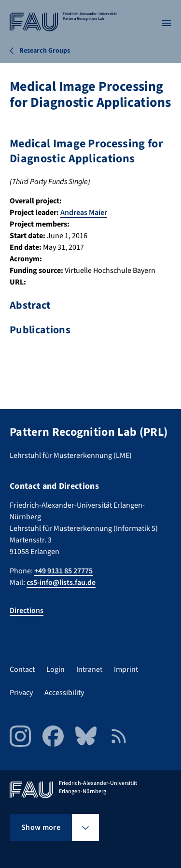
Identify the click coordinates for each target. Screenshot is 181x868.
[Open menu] (167, 23)
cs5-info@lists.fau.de (61, 583)
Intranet (89, 669)
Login (56, 669)
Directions (27, 611)
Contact (22, 669)
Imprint (126, 669)
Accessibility (64, 693)
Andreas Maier (84, 213)
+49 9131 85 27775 (63, 571)
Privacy (21, 693)
